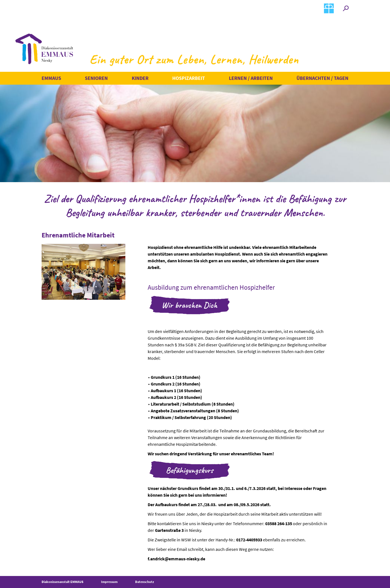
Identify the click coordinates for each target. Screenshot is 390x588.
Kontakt (293, 8)
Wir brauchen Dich (189, 305)
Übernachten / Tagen (322, 78)
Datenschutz (145, 582)
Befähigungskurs (190, 470)
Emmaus (51, 78)
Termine (159, 8)
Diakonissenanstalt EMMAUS (63, 582)
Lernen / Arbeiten (251, 78)
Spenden (249, 8)
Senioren (96, 78)
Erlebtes (204, 8)
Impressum (109, 582)
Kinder (140, 78)
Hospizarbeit (189, 78)
